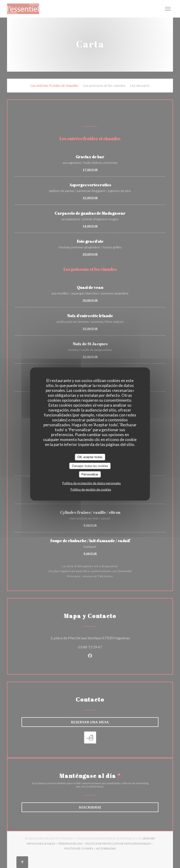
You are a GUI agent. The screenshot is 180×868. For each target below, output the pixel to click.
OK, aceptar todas (90, 457)
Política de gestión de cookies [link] (91, 489)
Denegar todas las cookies (90, 466)
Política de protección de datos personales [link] (92, 483)
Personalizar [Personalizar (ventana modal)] (90, 474)
